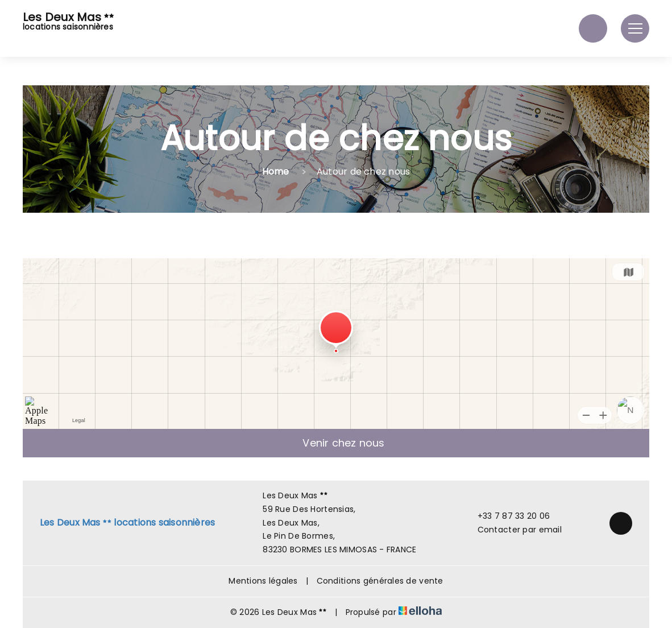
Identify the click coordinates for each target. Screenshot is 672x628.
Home (276, 172)
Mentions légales (263, 581)
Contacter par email (513, 530)
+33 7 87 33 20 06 (507, 516)
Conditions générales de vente (380, 581)
